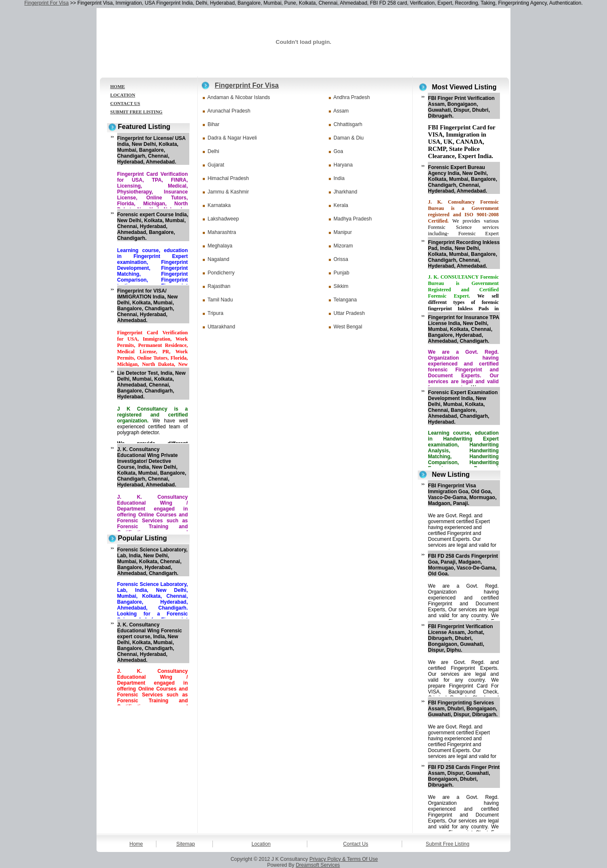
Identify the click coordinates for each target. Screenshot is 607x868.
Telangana (345, 300)
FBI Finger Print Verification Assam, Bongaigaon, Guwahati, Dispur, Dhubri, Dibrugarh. (461, 107)
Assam (341, 111)
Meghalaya (220, 246)
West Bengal (348, 327)
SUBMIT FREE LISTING (137, 112)
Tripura (215, 313)
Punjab (341, 273)
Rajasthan (219, 286)
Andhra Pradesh (352, 97)
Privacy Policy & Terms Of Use (344, 859)
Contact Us (356, 844)
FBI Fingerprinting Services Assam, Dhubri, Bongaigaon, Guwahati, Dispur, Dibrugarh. (463, 709)
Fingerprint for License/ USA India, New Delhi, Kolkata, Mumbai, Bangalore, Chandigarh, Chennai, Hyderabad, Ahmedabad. (151, 150)
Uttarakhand (222, 327)
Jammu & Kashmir (228, 192)
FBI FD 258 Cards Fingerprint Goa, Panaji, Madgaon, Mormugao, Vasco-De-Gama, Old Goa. (463, 565)
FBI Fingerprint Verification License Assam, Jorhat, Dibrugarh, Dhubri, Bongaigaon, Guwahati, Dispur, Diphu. (460, 638)
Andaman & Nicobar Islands (239, 97)
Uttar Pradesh (349, 313)
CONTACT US (125, 103)
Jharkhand (345, 192)
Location (261, 844)
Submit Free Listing (447, 844)
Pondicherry (221, 273)
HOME (118, 86)
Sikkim (341, 286)
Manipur (342, 232)
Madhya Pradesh (353, 219)
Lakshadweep (223, 219)
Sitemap (185, 844)
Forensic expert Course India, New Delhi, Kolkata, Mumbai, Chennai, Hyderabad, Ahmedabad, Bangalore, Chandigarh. (153, 226)
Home (136, 844)
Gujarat (216, 165)
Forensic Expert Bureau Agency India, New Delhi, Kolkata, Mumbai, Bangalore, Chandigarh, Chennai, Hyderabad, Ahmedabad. (462, 179)
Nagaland (219, 259)
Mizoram (343, 246)
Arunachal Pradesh (229, 111)
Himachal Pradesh (228, 178)
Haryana (343, 165)
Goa (338, 151)
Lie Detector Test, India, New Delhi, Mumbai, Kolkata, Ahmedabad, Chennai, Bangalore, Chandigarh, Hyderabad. (151, 385)
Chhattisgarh (348, 124)
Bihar (214, 124)
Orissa (341, 259)
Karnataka (219, 205)
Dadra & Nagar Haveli (232, 138)
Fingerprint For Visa (47, 3)
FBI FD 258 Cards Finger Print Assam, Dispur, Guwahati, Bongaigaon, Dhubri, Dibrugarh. (464, 776)
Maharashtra (222, 232)
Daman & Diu (348, 138)
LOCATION (123, 95)
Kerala (341, 205)
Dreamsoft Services (318, 865)
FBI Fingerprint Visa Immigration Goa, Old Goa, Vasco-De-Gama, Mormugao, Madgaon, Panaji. (462, 494)
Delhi (214, 151)
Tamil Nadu (220, 300)
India (339, 178)
